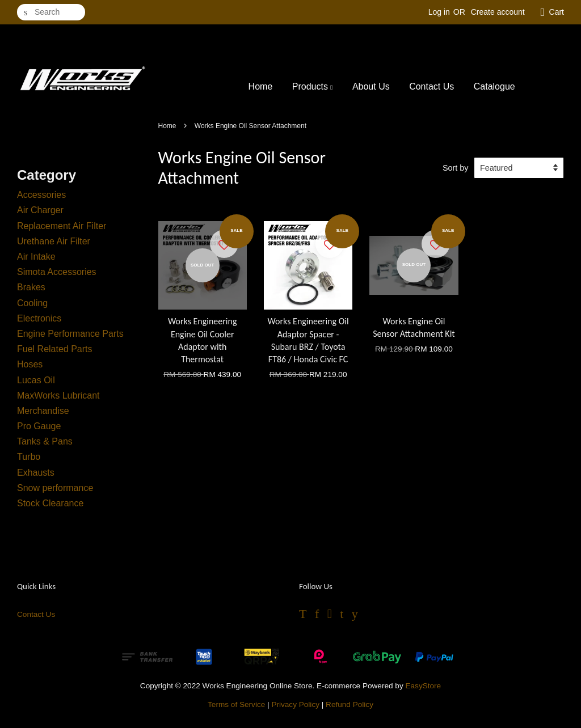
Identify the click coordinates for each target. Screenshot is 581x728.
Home (261, 86)
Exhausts (36, 473)
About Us (371, 86)
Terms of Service (236, 704)
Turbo (29, 457)
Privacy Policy (295, 704)
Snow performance (55, 488)
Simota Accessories (57, 272)
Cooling (32, 303)
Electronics (39, 318)
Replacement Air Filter (62, 226)
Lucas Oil (36, 380)
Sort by (456, 168)
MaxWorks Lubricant (58, 395)
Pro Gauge (39, 426)
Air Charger (40, 210)
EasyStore (423, 686)
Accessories (41, 195)
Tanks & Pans (45, 441)
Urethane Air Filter (54, 241)
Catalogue (494, 86)
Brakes (31, 287)
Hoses (30, 364)
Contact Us (431, 86)
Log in (439, 12)
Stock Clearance (50, 503)
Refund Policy (350, 704)
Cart (557, 12)
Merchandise (43, 411)
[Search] (51, 12)
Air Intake (36, 257)
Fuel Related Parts (55, 349)
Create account (498, 12)
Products (313, 86)
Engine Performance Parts (70, 334)
